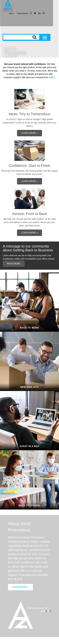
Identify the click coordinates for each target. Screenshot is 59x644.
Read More (14, 264)
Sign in (12, 13)
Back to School (29, 506)
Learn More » (29, 133)
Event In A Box (30, 446)
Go (34, 38)
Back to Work (30, 328)
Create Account (22, 13)
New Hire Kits (30, 387)
